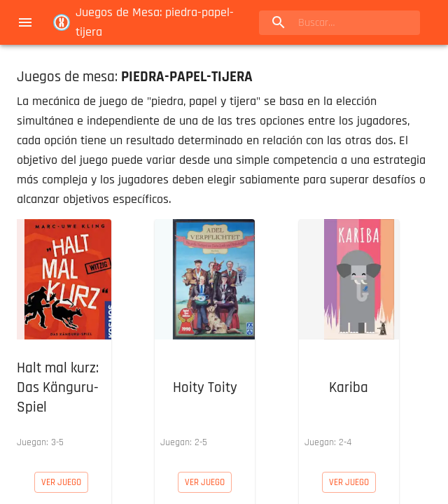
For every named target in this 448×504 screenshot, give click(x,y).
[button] (61, 337)
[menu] (25, 22)
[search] (339, 23)
